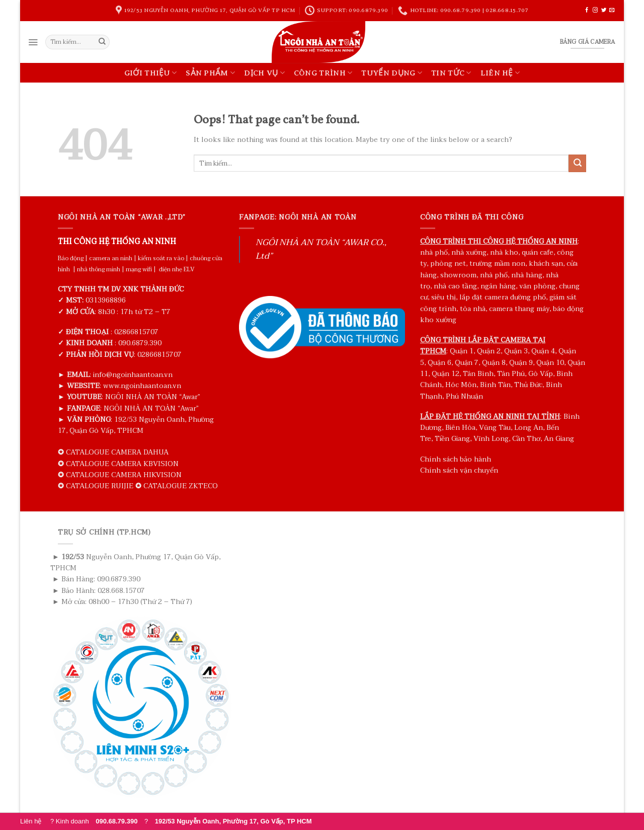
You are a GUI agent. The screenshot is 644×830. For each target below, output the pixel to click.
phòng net (448, 263)
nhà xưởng (469, 252)
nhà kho (504, 252)
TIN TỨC (451, 73)
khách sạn (546, 263)
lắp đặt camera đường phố (503, 297)
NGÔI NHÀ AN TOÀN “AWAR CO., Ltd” (321, 249)
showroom (458, 275)
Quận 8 (494, 363)
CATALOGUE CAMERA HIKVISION (124, 475)
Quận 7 (467, 363)
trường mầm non (497, 263)
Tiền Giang (452, 439)
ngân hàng (498, 286)
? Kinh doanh (97, 821)
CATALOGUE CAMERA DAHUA (117, 452)
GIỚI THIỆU (151, 73)
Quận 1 (462, 351)
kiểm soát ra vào (161, 258)
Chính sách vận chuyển (459, 470)
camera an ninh (111, 258)
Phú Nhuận (464, 396)
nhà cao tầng (455, 286)
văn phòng (537, 286)
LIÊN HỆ (500, 73)
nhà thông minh (99, 269)
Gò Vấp (541, 374)
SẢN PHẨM (210, 73)
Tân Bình (478, 374)
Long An (529, 428)
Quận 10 (550, 363)
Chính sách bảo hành (456, 459)
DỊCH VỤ (264, 73)
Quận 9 (521, 363)
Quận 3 (516, 351)
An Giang (559, 439)
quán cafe (538, 252)
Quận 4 (543, 351)
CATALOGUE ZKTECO (181, 486)
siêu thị (444, 297)
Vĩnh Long (491, 439)
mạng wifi (139, 269)
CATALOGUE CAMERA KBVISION (122, 464)
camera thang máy (519, 309)
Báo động (71, 258)
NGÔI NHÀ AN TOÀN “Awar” (153, 397)
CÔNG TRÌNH (323, 73)
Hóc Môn (461, 385)
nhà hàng (527, 275)
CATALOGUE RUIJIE (100, 486)
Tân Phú (511, 374)
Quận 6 (439, 363)
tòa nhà (473, 309)
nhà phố (434, 252)
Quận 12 (446, 374)
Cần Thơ (526, 439)
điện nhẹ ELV (177, 269)
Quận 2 (489, 351)
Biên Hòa (460, 428)
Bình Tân (495, 385)
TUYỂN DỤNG (392, 73)
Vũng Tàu (495, 428)
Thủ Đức (528, 385)
